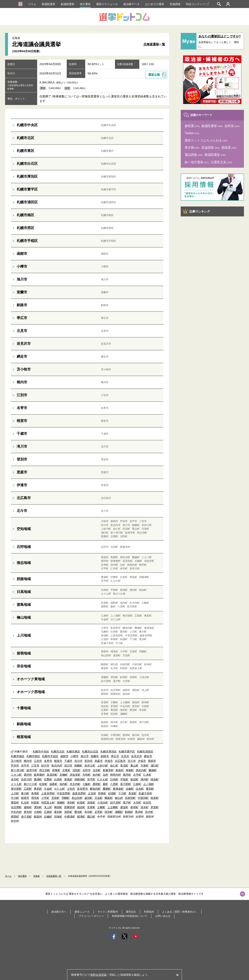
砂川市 (45, 766)
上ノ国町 (149, 784)
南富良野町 (79, 793)
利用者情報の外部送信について (130, 916)
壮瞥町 (48, 779)
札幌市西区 (33, 756)
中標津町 (70, 817)
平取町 (124, 779)
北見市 (125, 756)
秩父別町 (45, 770)
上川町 (15, 793)
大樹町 (38, 812)
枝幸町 (155, 798)
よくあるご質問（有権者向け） (180, 912)
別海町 (58, 817)
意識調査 (175, 4)
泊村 (105, 775)
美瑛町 (35, 793)
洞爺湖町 (80, 779)
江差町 (137, 784)
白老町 (58, 779)
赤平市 (25, 766)
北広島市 (120, 761)
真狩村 (28, 775)
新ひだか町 (31, 784)
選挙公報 (154, 75)
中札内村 (16, 812)
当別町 (97, 770)
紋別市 (147, 803)
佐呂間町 (16, 807)
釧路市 (105, 756)
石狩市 (87, 770)
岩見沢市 (137, 756)
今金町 (48, 789)
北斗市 (132, 761)
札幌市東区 (73, 752)
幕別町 (58, 812)
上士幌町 (113, 807)
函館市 (64, 756)
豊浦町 (38, 779)
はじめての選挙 (155, 4)
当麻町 (130, 789)
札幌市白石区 (90, 752)
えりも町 (16, 784)
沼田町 (76, 770)
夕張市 (142, 761)
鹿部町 (97, 784)
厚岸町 (139, 812)
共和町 (87, 775)
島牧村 (120, 770)
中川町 (15, 798)
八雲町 (114, 784)
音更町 (91, 807)
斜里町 (81, 803)
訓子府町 (116, 803)
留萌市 (25, 798)
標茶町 (15, 817)
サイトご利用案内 (108, 912)
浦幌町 (119, 812)
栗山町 (134, 766)
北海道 (36, 876)
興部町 (58, 807)
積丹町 (127, 775)
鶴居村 (38, 817)
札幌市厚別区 (109, 752)
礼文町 (25, 803)
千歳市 (68, 761)
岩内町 (97, 775)
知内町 (64, 784)
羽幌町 (66, 798)
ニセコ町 (16, 775)
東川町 (25, 793)
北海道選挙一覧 (154, 44)
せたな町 (60, 789)
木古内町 (75, 784)
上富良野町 (48, 793)
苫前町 (55, 798)
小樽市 (75, 756)
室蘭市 (95, 756)
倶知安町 (75, 775)
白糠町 (48, 817)
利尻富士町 (48, 803)
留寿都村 (39, 775)
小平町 (45, 798)
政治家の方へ (59, 912)
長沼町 (124, 766)
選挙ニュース (82, 912)
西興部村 (70, 807)
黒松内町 (141, 770)
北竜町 (66, 770)
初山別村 (77, 798)
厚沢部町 (16, 789)
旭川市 (85, 756)
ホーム (8, 876)
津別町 (71, 803)
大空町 (137, 803)
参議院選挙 (68, 4)
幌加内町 (95, 789)
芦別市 (15, 766)
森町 (105, 784)
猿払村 (119, 798)
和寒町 (102, 793)
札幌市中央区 (41, 752)
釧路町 (129, 812)
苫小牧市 (16, 761)
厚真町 (68, 779)
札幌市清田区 (145, 752)
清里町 (91, 803)
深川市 (68, 766)
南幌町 (78, 766)
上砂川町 (103, 766)
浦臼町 (155, 766)
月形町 (145, 766)
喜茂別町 (52, 775)
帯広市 (115, 756)
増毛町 (35, 798)
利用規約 (149, 912)
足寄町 (99, 812)
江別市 (38, 761)
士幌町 (101, 807)
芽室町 (155, 807)
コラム (32, 4)
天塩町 (99, 798)
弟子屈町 (26, 817)
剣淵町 (112, 793)
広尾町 (48, 812)
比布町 (140, 789)
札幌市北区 (58, 752)
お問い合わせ (163, 916)
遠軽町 (28, 807)
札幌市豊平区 (127, 752)
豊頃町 (78, 812)
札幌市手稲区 (50, 756)
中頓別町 (143, 798)
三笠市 (35, 766)
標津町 (81, 817)
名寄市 (48, 761)
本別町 (89, 812)
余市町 (15, 779)
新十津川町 (18, 770)
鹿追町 (124, 807)
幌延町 (109, 798)
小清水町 (103, 803)
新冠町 (134, 779)
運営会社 (131, 912)
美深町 (132, 793)
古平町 (137, 775)
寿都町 (130, 770)
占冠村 (92, 793)
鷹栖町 (107, 789)
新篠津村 (108, 770)
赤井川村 (26, 779)
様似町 (155, 779)
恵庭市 (99, 761)
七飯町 (87, 784)
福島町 (53, 784)
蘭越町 (153, 770)
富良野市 (82, 789)
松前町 (43, 784)
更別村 (28, 812)
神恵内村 (116, 775)
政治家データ (132, 4)
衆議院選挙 (48, 4)
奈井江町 (90, 766)
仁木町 (147, 775)
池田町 (68, 812)
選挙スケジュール (107, 4)
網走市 (148, 756)
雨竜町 (56, 770)
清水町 (145, 807)
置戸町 (127, 803)
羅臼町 (91, 817)
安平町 (91, 779)
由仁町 (114, 766)
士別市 (71, 789)
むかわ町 (103, 779)
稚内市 (28, 761)
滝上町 (48, 807)
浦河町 (145, 779)
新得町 (134, 807)
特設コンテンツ (197, 4)
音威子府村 (145, 793)
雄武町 (81, 807)
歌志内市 (57, 766)
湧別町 (38, 807)
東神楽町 (118, 789)
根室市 (58, 761)
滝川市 (78, 761)
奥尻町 (38, 789)
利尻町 (35, 803)
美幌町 (61, 803)
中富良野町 (64, 793)
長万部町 (126, 784)
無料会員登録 (98, 975)
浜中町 (149, 812)
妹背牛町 (32, 770)
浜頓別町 (130, 798)
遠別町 (89, 798)
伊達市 (109, 761)
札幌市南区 (18, 756)
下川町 (122, 793)
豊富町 (15, 803)
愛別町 (150, 789)
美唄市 (152, 761)
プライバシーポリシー (91, 916)
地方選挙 (85, 4)
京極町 (64, 775)
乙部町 (28, 789)
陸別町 (109, 812)
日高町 (114, 779)
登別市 (89, 761)
